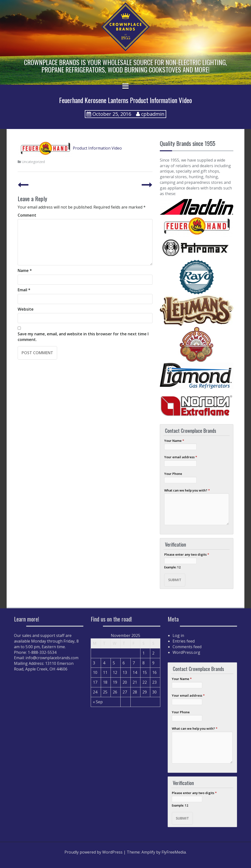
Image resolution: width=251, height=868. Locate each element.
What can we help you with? (187, 490)
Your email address (181, 457)
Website (26, 309)
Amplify (148, 852)
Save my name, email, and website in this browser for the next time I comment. (83, 337)
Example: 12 (172, 567)
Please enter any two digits (187, 554)
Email (24, 290)
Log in (178, 635)
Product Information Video (70, 148)
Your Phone (173, 474)
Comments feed (187, 647)
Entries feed (184, 641)
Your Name (174, 441)
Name (25, 270)
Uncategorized (33, 162)
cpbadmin (153, 114)
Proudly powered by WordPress (94, 852)
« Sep (98, 702)
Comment (27, 215)
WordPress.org (186, 652)
